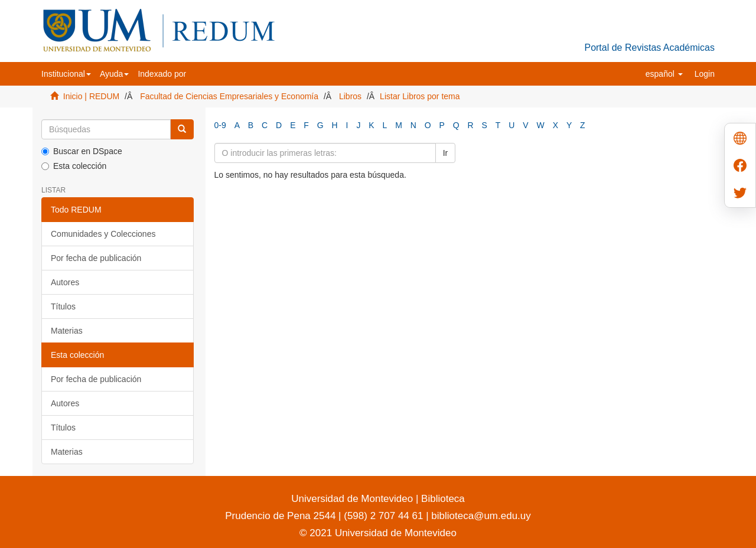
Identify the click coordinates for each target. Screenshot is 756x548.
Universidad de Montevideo (353, 499)
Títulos (63, 306)
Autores (65, 282)
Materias (67, 331)
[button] (66, 74)
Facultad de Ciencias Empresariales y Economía (229, 96)
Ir (446, 153)
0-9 (220, 125)
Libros (350, 96)
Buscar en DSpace (82, 151)
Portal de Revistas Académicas (649, 48)
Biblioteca (441, 499)
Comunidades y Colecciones (103, 234)
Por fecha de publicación (96, 258)
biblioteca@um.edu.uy (481, 516)
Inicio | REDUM (91, 96)
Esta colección (74, 166)
